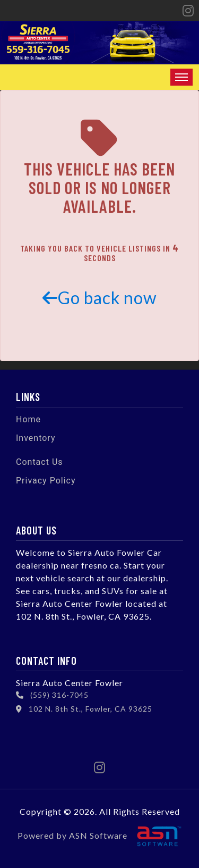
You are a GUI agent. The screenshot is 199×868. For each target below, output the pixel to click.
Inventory (36, 438)
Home (28, 419)
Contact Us (40, 462)
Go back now (100, 298)
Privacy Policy (46, 481)
